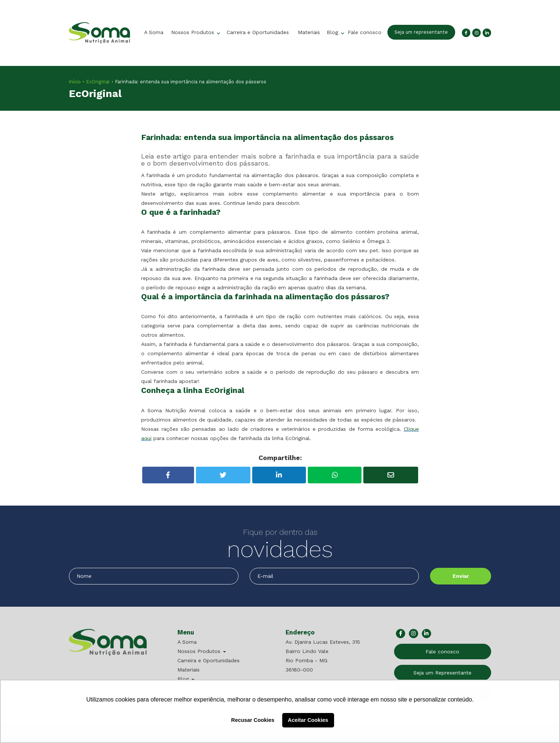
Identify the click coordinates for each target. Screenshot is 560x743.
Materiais (309, 32)
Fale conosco (365, 32)
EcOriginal (98, 82)
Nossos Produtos (194, 32)
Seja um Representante (442, 673)
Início (75, 82)
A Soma (154, 32)
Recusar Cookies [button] (253, 720)
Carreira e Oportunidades (258, 32)
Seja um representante (421, 32)
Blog (333, 32)
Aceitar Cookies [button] (308, 720)
